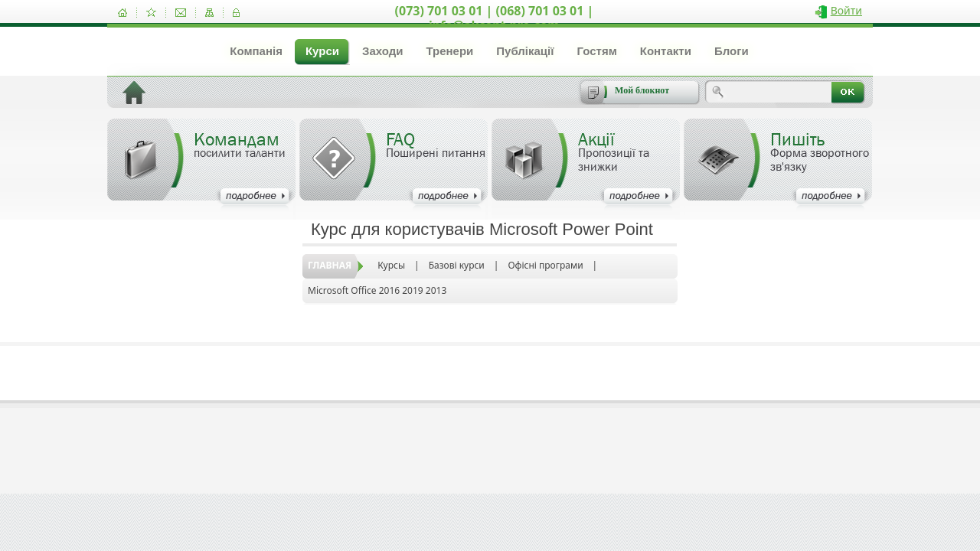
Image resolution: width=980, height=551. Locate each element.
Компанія (256, 51)
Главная (330, 265)
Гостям (596, 51)
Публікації (525, 51)
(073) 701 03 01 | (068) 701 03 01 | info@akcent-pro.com (495, 18)
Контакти (666, 51)
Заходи (382, 51)
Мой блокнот (642, 90)
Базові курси (457, 265)
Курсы (391, 265)
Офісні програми (545, 265)
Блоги (732, 51)
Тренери (449, 51)
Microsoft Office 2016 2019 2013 (377, 290)
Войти (846, 10)
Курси (322, 51)
